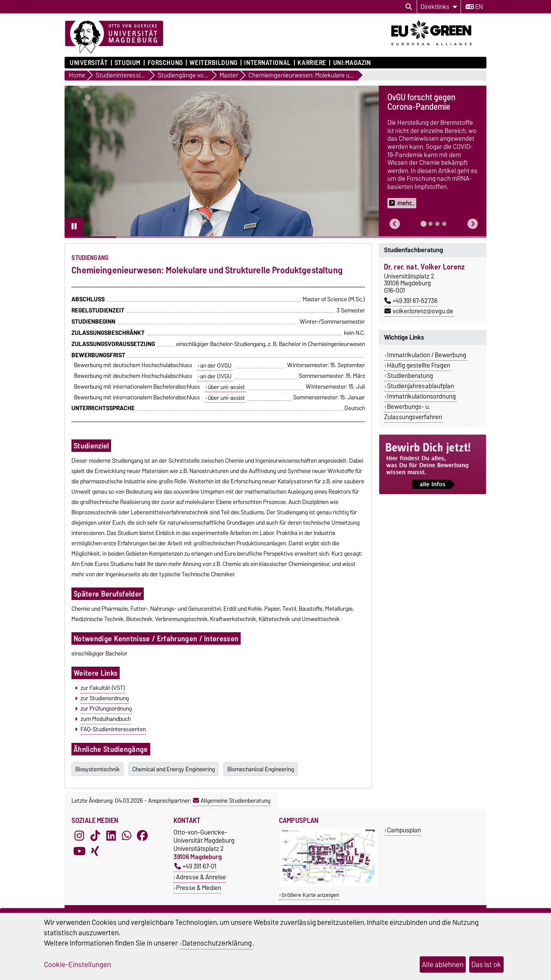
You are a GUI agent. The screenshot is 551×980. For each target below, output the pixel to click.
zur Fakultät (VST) (103, 688)
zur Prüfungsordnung (106, 708)
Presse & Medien (199, 888)
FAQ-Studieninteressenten (113, 729)
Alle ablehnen (443, 965)
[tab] (424, 224)
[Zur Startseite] (114, 37)
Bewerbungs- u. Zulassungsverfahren (413, 412)
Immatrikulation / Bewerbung (427, 355)
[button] (395, 224)
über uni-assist (226, 387)
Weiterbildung (213, 63)
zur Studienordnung (105, 698)
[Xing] (95, 851)
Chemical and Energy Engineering (173, 769)
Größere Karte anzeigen (310, 895)
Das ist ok (486, 965)
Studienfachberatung (413, 250)
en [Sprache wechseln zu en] (474, 7)
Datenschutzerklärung (217, 943)
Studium (128, 63)
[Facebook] (142, 836)
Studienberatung (410, 376)
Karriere (312, 63)
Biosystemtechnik (98, 769)
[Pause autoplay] (74, 227)
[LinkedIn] (111, 836)
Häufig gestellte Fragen (419, 365)
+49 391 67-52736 (411, 301)
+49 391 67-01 (195, 866)
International (267, 63)
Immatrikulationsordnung (421, 396)
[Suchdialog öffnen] (409, 7)
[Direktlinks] (439, 7)
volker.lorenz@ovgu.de (419, 311)
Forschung (165, 63)
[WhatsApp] (127, 836)
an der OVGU (216, 365)
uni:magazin (352, 63)
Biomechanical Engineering (261, 769)
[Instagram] (79, 836)
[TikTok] (95, 836)
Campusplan (404, 830)
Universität (89, 63)
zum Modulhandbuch (106, 719)
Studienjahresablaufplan (421, 386)
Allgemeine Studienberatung (232, 801)
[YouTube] (79, 851)
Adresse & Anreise (201, 877)
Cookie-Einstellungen (77, 965)
